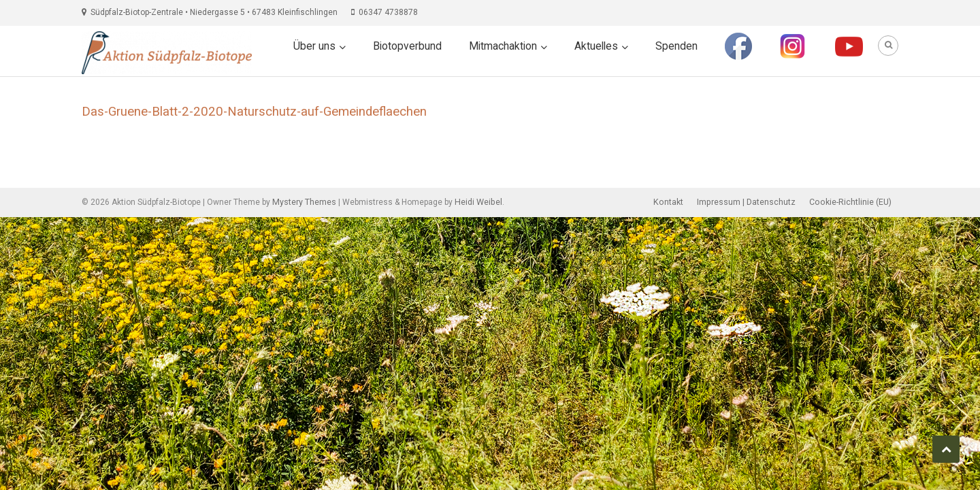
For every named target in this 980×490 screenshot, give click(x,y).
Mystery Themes (304, 202)
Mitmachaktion (503, 46)
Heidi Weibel (478, 202)
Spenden (676, 46)
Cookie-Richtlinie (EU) (850, 202)
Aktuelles (596, 46)
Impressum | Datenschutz (746, 202)
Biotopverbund (407, 46)
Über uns (314, 46)
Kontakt (668, 202)
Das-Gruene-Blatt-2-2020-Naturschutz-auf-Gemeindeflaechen (254, 112)
